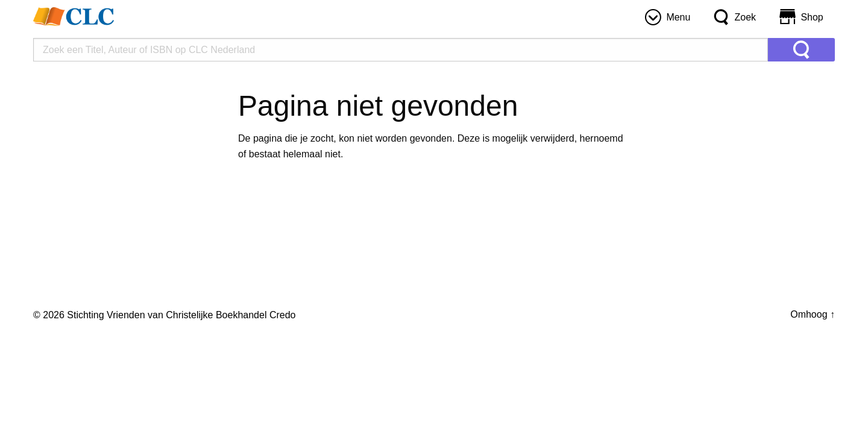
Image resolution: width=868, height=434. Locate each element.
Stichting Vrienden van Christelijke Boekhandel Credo (181, 315)
